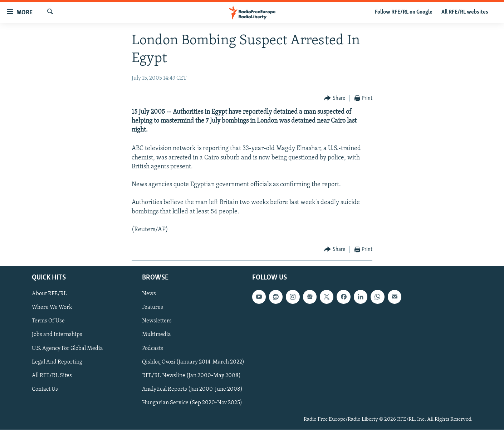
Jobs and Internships (57, 335)
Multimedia (156, 335)
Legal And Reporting (57, 362)
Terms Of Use (48, 321)
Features (153, 308)
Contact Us (45, 389)
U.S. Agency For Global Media (67, 349)
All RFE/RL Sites (52, 376)
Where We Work (52, 308)
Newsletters (157, 321)
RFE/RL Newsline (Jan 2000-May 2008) (191, 376)
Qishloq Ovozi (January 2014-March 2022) (193, 362)
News (149, 294)
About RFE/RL (49, 294)
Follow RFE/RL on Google (404, 12)
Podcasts (153, 349)
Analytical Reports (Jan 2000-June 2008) (192, 389)
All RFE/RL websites (465, 12)
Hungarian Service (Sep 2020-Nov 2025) (192, 403)
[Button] (335, 98)
